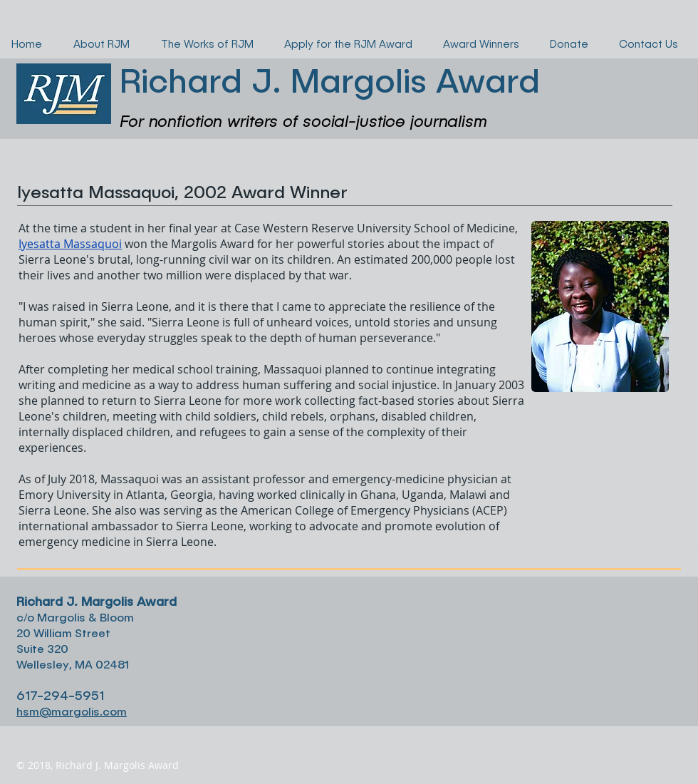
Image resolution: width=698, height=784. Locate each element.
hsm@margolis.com (72, 711)
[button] (663, 120)
